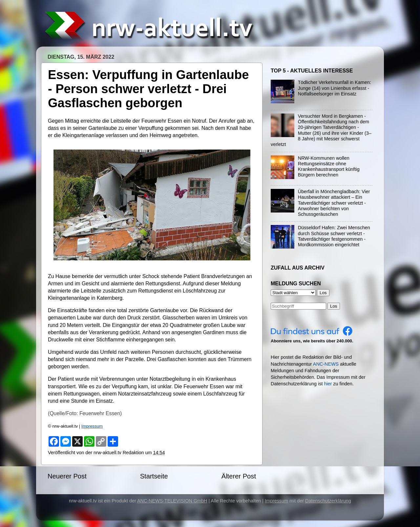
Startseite (154, 476)
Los (334, 306)
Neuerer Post (67, 476)
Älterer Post (239, 476)
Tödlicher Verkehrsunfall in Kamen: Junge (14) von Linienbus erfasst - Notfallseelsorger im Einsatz (335, 88)
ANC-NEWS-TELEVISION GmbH (172, 501)
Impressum (92, 426)
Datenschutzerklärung (328, 501)
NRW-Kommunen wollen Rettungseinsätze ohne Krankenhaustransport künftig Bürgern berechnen (329, 167)
